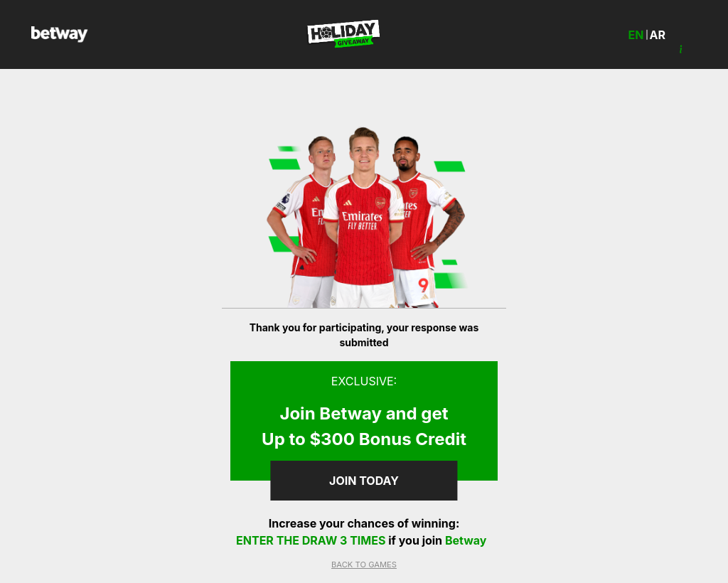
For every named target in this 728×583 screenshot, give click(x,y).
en (636, 35)
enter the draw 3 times (312, 540)
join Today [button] (364, 481)
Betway (466, 540)
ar (658, 35)
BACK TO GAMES (364, 565)
